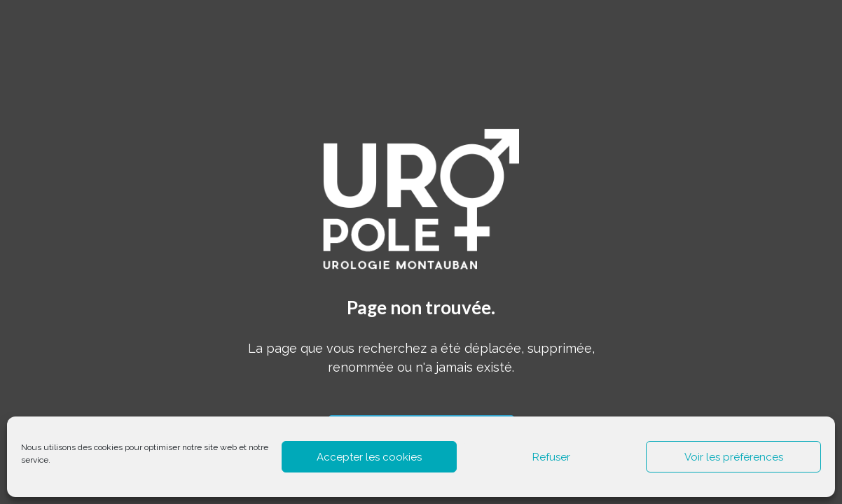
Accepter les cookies (369, 457)
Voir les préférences (734, 457)
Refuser (551, 457)
